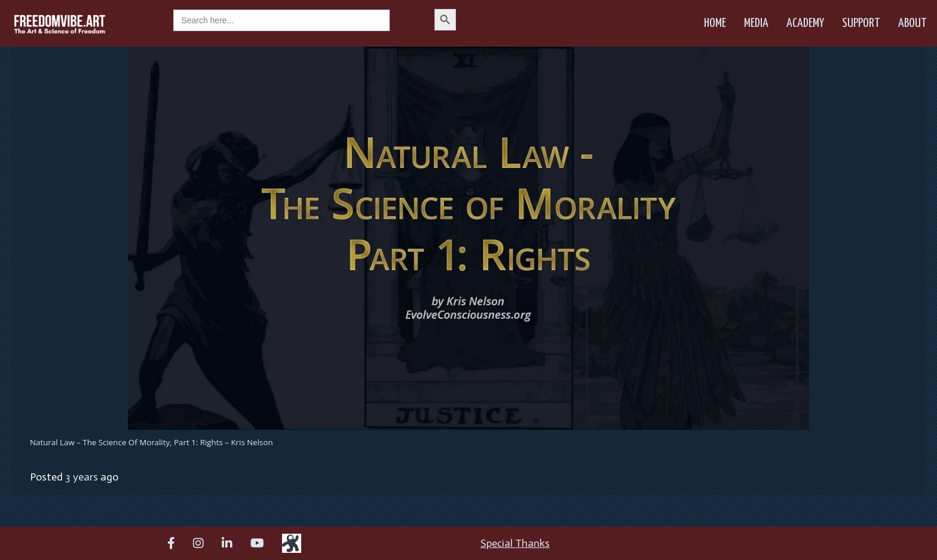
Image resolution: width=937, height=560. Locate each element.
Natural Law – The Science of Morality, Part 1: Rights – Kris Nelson (151, 442)
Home (715, 23)
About (912, 23)
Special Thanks (515, 543)
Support (861, 23)
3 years (82, 477)
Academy (805, 23)
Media (756, 23)
